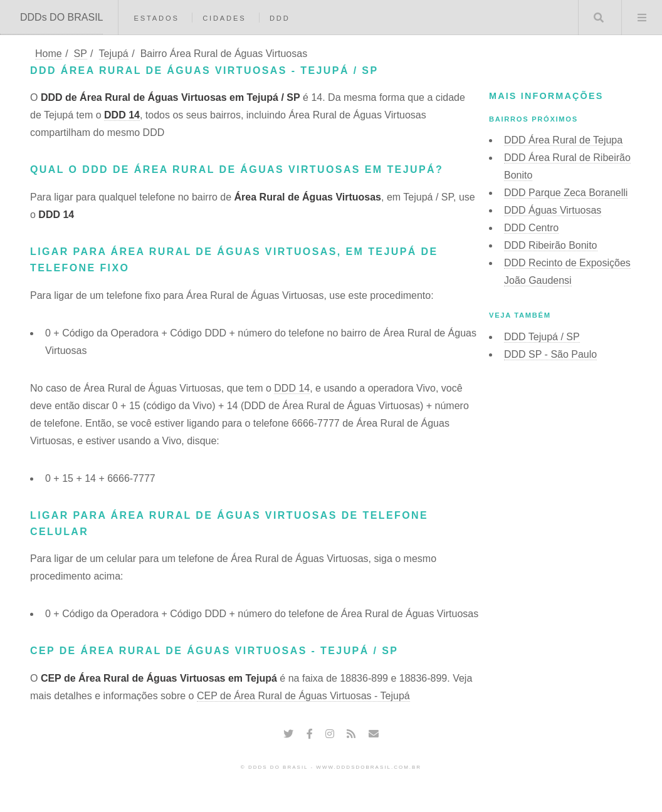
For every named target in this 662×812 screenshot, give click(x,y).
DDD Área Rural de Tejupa (563, 140)
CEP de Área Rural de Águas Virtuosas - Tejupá (303, 696)
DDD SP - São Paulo (550, 354)
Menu (642, 18)
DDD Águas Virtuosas (553, 210)
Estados (156, 18)
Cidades (224, 18)
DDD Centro (531, 228)
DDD (280, 18)
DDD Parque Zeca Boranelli (566, 193)
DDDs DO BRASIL (61, 17)
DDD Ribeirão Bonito (551, 245)
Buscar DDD (599, 18)
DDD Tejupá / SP (542, 337)
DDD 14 (122, 115)
